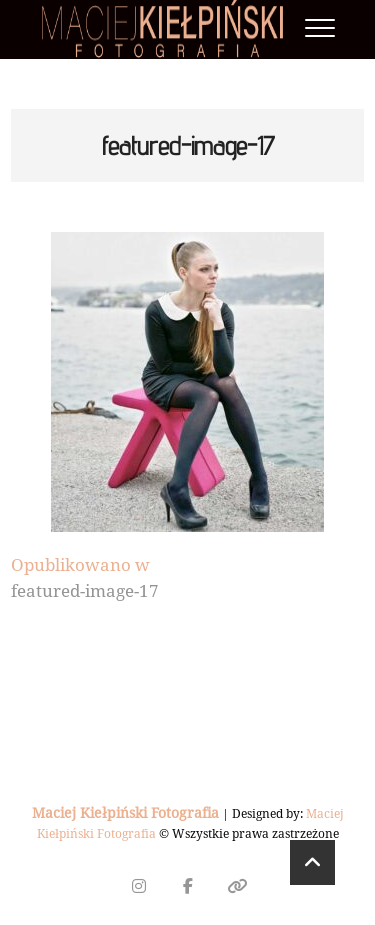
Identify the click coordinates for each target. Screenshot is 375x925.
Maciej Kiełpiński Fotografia (125, 812)
